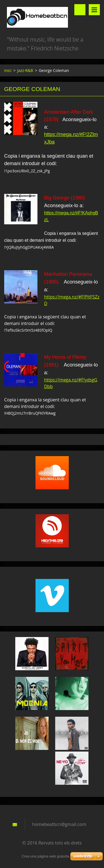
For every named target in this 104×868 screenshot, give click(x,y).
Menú (94, 10)
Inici (8, 70)
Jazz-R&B (25, 70)
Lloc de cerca (80, 10)
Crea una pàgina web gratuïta (45, 856)
